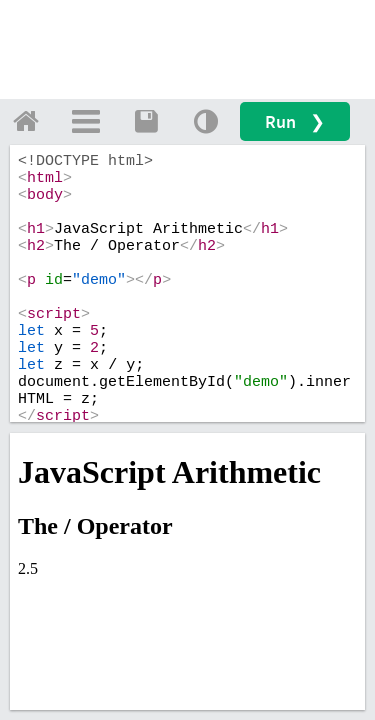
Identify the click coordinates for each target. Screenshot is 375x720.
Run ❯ (295, 121)
